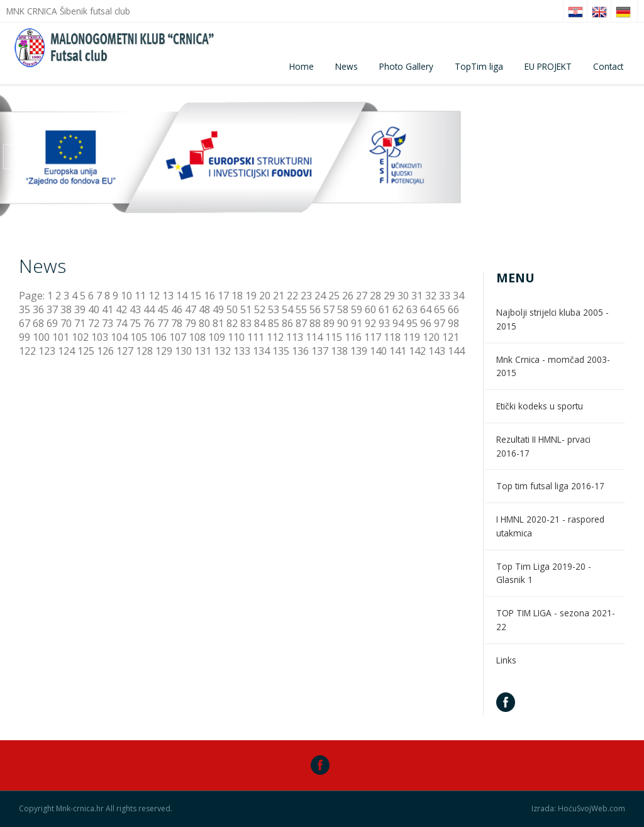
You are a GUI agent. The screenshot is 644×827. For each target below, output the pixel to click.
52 (260, 309)
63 (412, 309)
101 (61, 337)
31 (417, 296)
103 (100, 337)
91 (357, 323)
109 (217, 337)
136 (300, 351)
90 (343, 323)
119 (412, 337)
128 (144, 351)
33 (445, 296)
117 (373, 337)
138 (339, 351)
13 (168, 296)
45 (163, 309)
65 (440, 309)
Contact (608, 66)
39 (80, 309)
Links (506, 660)
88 (315, 323)
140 (378, 351)
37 (52, 309)
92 (370, 323)
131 (203, 351)
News (347, 66)
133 (242, 351)
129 (164, 351)
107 (178, 337)
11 (140, 296)
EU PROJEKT (548, 66)
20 (265, 296)
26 (348, 296)
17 (223, 296)
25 (334, 296)
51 (246, 309)
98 (453, 323)
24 (320, 296)
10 (126, 296)
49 (218, 309)
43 (135, 309)
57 (329, 309)
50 (232, 309)
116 (353, 337)
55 (301, 309)
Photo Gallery (406, 66)
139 (359, 351)
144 (456, 351)
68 (38, 323)
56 (315, 309)
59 (357, 309)
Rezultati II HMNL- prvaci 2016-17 (543, 446)
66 (453, 309)
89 (329, 323)
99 (25, 337)
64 (426, 309)
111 (256, 337)
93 (384, 323)
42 (121, 309)
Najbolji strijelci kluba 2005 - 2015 (552, 319)
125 (86, 351)
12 (154, 296)
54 (287, 309)
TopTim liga (479, 66)
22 (292, 296)
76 (149, 323)
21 (279, 296)
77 (163, 323)
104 (119, 337)
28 (375, 296)
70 (66, 323)
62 (398, 309)
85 (274, 323)
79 (191, 323)
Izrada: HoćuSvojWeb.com (578, 809)
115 (334, 337)
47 (191, 309)
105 (139, 337)
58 (343, 309)
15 (196, 296)
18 (237, 296)
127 (125, 351)
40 (94, 309)
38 (66, 309)
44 (149, 309)
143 (437, 351)
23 (306, 296)
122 (27, 351)
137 (320, 351)
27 (362, 296)
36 (38, 309)
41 (108, 309)
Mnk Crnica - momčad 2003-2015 (553, 366)
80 (204, 323)
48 (204, 309)
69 (52, 323)
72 (94, 323)
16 (209, 296)
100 (41, 337)
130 (183, 351)
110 (236, 337)
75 (135, 323)
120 (431, 337)
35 (25, 309)
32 (431, 296)
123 (47, 351)
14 (182, 296)
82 (232, 323)
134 (261, 351)
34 (458, 296)
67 (25, 323)
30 (403, 296)
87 (301, 323)
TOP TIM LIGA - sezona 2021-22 (556, 620)
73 (108, 323)
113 (295, 337)
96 (426, 323)
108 (197, 337)
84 (260, 323)
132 (222, 351)
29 (389, 296)
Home (302, 66)
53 (274, 309)
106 (158, 337)
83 (246, 323)
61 (384, 309)
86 (287, 323)
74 (121, 323)
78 (177, 323)
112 (275, 337)
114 (314, 337)
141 (398, 351)
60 (370, 309)
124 (66, 351)
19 (251, 296)
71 (80, 323)
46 (177, 309)
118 (392, 337)
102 (80, 337)
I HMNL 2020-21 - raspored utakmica (550, 526)
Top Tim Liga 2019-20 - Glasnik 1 (544, 573)
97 (440, 323)
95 (412, 323)
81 (218, 323)
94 (398, 323)
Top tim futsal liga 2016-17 (550, 486)
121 (451, 337)
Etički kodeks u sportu (540, 406)
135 (281, 351)
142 (417, 351)
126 (105, 351)
